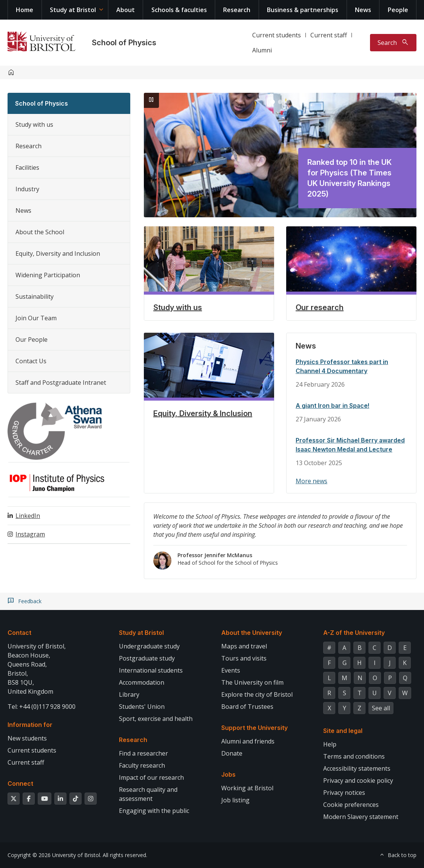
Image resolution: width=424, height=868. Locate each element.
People (398, 10)
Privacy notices (344, 793)
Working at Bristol (247, 788)
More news (311, 481)
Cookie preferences (351, 805)
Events (231, 670)
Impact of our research (151, 777)
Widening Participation (48, 275)
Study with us (34, 124)
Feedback (30, 601)
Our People (32, 340)
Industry (27, 189)
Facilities (27, 167)
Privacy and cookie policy (358, 780)
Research (237, 10)
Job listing (235, 800)
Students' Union (142, 707)
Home (25, 10)
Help (330, 744)
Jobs (228, 774)
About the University (252, 633)
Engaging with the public (154, 811)
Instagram (30, 534)
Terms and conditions (354, 756)
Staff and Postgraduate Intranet (61, 383)
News (363, 10)
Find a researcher (143, 753)
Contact (19, 633)
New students (27, 738)
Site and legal (343, 731)
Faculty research (142, 765)
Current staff (329, 35)
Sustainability (35, 297)
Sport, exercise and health (156, 719)
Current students (277, 35)
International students (151, 670)
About (126, 10)
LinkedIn (28, 516)
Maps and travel (244, 646)
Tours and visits (244, 658)
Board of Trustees (247, 707)
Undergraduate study (149, 646)
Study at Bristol (73, 10)
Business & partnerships (303, 10)
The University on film (252, 682)
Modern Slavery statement (361, 817)
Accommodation (142, 682)
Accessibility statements (357, 768)
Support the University (254, 728)
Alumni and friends (248, 741)
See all (381, 708)
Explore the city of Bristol (257, 694)
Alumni (262, 50)
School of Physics (124, 43)
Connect (20, 784)
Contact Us (31, 361)
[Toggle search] (393, 43)
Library (129, 694)
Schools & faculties (179, 10)
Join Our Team (36, 318)
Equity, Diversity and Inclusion (58, 253)
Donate (232, 753)
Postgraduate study (147, 658)
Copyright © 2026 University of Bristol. (54, 855)
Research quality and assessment (148, 794)
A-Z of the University (354, 633)
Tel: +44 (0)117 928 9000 (42, 707)
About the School (40, 232)
